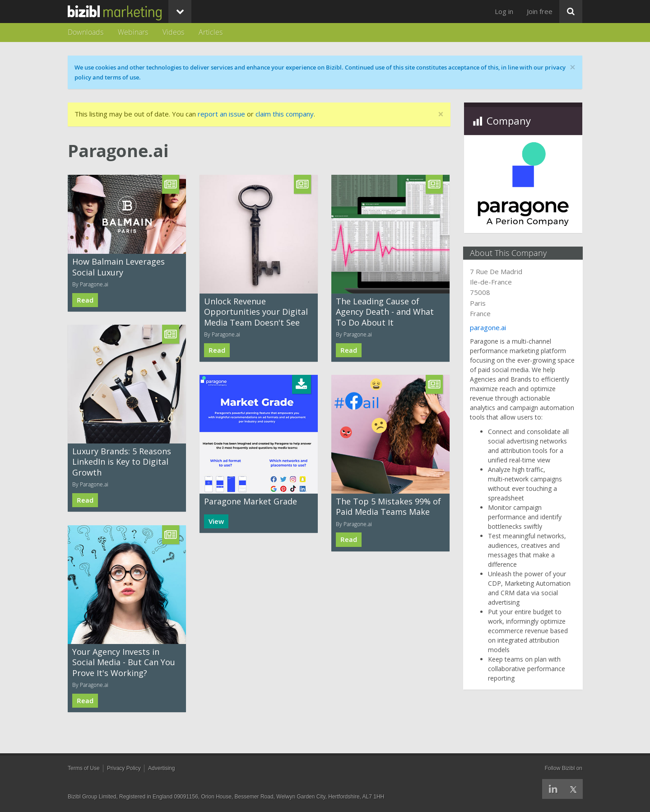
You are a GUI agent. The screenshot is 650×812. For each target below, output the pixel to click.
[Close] (441, 114)
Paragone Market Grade (251, 501)
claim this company (285, 114)
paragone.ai (489, 327)
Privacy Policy (124, 768)
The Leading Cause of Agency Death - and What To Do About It (385, 312)
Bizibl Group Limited (92, 797)
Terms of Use (84, 768)
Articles (211, 32)
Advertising (161, 768)
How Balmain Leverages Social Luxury (118, 267)
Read (85, 300)
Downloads (86, 32)
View (216, 521)
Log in (504, 11)
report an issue (221, 114)
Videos (173, 32)
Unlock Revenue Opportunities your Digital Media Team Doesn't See (256, 312)
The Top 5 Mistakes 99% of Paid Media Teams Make (388, 506)
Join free (540, 11)
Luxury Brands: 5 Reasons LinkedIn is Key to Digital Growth (122, 462)
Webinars (133, 32)
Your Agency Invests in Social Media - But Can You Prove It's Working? (124, 662)
